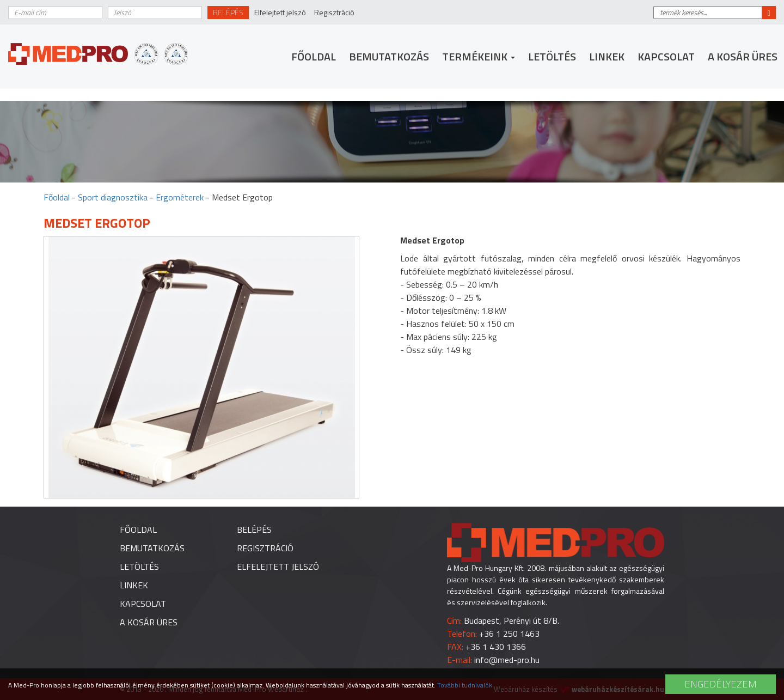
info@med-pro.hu (507, 660)
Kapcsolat (666, 56)
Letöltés (552, 56)
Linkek (607, 56)
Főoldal (314, 56)
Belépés (228, 12)
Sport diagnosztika (113, 197)
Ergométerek (180, 197)
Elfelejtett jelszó (280, 12)
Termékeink (479, 56)
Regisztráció (334, 12)
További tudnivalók (465, 685)
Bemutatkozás (389, 56)
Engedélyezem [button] (721, 684)
